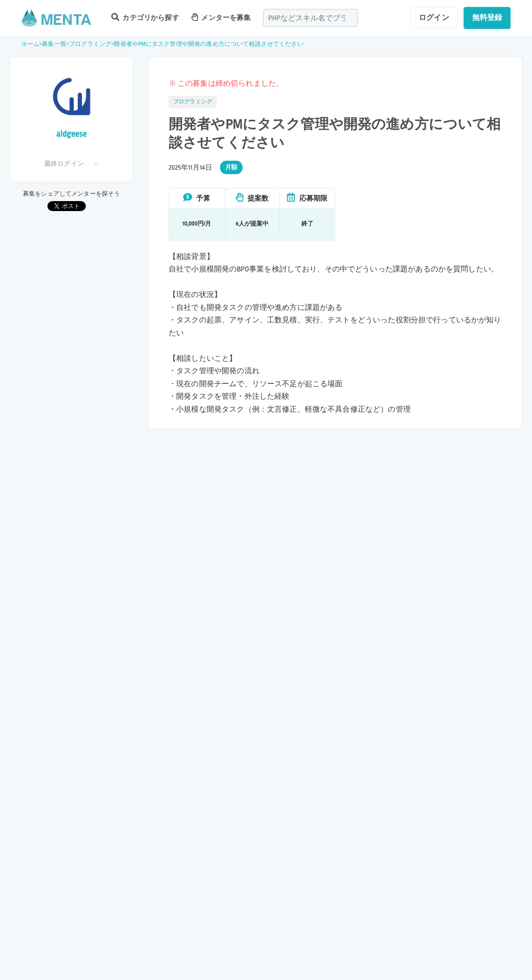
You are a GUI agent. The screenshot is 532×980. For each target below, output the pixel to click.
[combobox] (310, 18)
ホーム (30, 44)
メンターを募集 (221, 17)
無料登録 (487, 17)
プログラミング (90, 44)
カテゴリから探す (145, 17)
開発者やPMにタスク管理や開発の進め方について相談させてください (208, 44)
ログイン (434, 17)
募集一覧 (54, 44)
